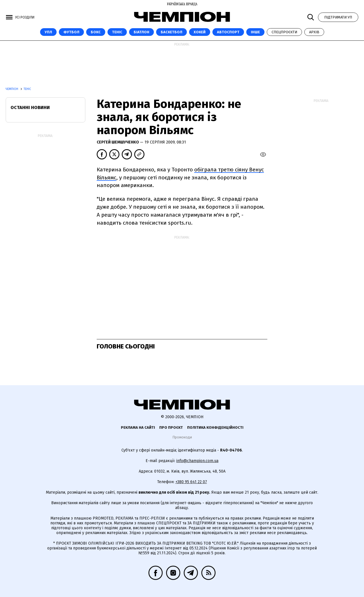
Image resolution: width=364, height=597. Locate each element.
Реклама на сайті (138, 427)
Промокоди (182, 437)
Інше (255, 32)
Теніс (117, 32)
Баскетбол (171, 32)
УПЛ (48, 32)
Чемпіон (12, 89)
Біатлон (141, 32)
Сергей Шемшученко (118, 142)
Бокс (96, 32)
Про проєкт (171, 427)
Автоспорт (228, 32)
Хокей (200, 32)
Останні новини (30, 107)
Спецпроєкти (284, 32)
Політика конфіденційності (215, 427)
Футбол (71, 32)
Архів (314, 32)
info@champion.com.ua (197, 461)
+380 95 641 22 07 (191, 482)
